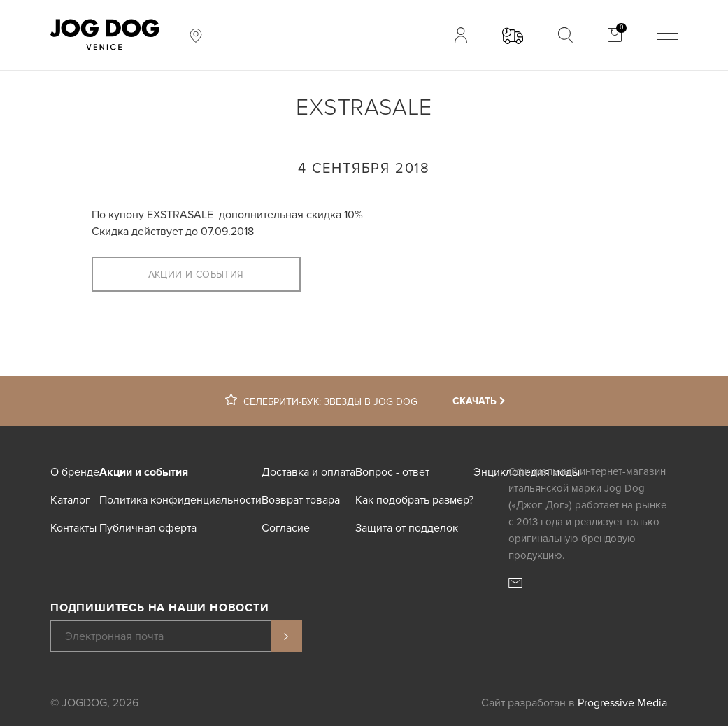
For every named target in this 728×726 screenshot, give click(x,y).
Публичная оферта (148, 528)
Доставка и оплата (308, 472)
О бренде (75, 472)
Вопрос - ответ (392, 472)
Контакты (73, 528)
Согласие (286, 528)
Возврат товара (301, 500)
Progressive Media (622, 703)
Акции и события (196, 275)
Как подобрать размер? (414, 500)
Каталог (70, 500)
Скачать (474, 401)
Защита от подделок (407, 528)
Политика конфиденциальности (180, 500)
